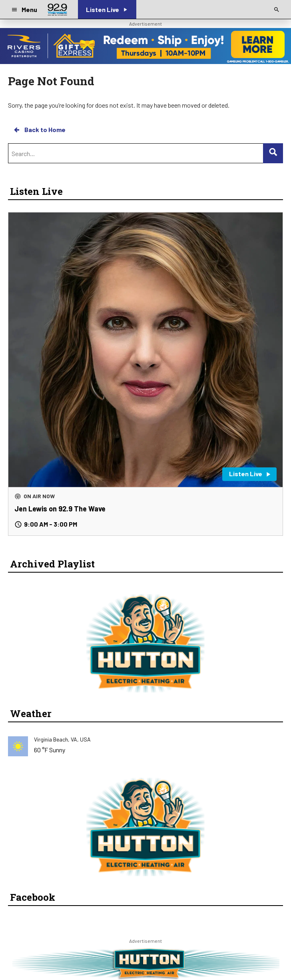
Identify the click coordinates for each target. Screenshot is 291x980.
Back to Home (39, 130)
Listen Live (36, 191)
